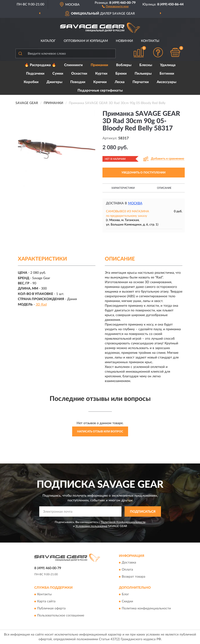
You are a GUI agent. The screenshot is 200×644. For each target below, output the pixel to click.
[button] (115, 6)
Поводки (78, 82)
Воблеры (124, 65)
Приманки (99, 65)
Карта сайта (46, 602)
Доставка (129, 563)
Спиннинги (73, 65)
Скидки (127, 602)
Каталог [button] (48, 41)
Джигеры (54, 82)
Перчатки (141, 82)
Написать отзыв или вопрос (100, 431)
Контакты (150, 41)
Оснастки (79, 74)
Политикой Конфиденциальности (123, 522)
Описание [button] (164, 188)
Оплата (127, 570)
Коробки (31, 82)
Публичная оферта (51, 609)
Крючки (100, 82)
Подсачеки (35, 74)
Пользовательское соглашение (61, 616)
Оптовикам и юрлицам (86, 41)
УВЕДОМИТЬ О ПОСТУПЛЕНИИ (143, 173)
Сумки (58, 74)
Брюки (121, 74)
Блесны (146, 65)
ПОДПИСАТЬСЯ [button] (143, 512)
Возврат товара (133, 577)
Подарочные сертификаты (100, 91)
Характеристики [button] (123, 188)
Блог (125, 595)
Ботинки (167, 74)
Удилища (168, 65)
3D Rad (41, 305)
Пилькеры (143, 74)
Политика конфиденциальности (146, 609)
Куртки (101, 74)
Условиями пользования (91, 526)
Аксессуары (167, 82)
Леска (120, 82)
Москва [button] (135, 203)
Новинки (124, 41)
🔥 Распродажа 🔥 (40, 65)
